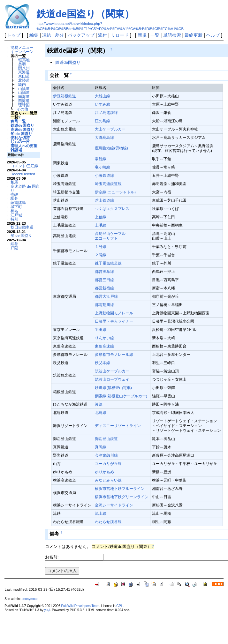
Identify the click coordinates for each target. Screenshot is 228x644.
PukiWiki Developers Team (80, 606)
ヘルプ (213, 35)
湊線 (99, 404)
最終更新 (194, 35)
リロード (120, 35)
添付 (103, 35)
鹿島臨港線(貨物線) (111, 148)
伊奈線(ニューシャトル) (115, 192)
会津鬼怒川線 (106, 455)
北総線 (101, 412)
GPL (119, 606)
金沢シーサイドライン (114, 505)
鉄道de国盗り (22, 125)
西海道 (24, 101)
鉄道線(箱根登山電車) (113, 388)
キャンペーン (22, 52)
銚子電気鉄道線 (108, 263)
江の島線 (103, 121)
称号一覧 (18, 121)
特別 (14, 219)
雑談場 (16, 150)
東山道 (24, 76)
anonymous (30, 599)
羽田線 (101, 329)
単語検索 (172, 35)
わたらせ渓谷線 (108, 522)
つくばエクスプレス (112, 209)
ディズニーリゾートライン (118, 426)
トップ (14, 35)
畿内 (22, 84)
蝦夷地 (24, 60)
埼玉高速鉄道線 (108, 184)
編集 (34, 35)
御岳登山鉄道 (106, 439)
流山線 (101, 513)
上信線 (101, 217)
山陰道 (24, 89)
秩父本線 (103, 363)
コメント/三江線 (24, 166)
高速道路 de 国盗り (25, 188)
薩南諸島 (18, 202)
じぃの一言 (20, 142)
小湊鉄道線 (104, 175)
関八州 (24, 68)
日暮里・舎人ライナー (114, 321)
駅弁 (14, 198)
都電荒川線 (104, 305)
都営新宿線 (104, 288)
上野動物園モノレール (114, 313)
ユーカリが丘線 (108, 464)
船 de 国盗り (21, 134)
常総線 (101, 159)
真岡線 (101, 447)
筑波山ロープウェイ (112, 379)
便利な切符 (20, 138)
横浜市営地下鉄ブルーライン (120, 488)
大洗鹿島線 (104, 137)
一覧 (155, 35)
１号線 (101, 247)
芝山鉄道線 (104, 200)
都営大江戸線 (106, 296)
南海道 (24, 97)
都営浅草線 (104, 271)
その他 (22, 109)
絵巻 (14, 244)
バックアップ (81, 35)
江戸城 (16, 215)
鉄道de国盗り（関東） (85, 14)
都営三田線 (104, 280)
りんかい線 (104, 338)
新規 (142, 35)
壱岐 (14, 195)
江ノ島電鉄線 (106, 112)
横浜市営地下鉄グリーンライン (122, 497)
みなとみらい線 (108, 480)
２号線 (101, 255)
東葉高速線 (104, 346)
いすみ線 (103, 104)
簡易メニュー (22, 47)
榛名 (14, 211)
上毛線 (101, 225)
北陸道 (24, 80)
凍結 (47, 35)
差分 (59, 35)
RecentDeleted (23, 174)
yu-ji (47, 610)
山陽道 (24, 92)
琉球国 (24, 105)
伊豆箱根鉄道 (65, 96)
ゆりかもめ (104, 472)
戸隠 (14, 248)
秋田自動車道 (22, 227)
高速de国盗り (22, 129)
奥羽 (22, 64)
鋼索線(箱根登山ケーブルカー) (121, 396)
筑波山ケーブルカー (112, 371)
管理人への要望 (24, 146)
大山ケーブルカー (110, 129)
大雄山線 (103, 96)
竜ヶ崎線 (103, 167)
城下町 (16, 207)
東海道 (24, 72)
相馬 (14, 182)
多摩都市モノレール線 (114, 354)
